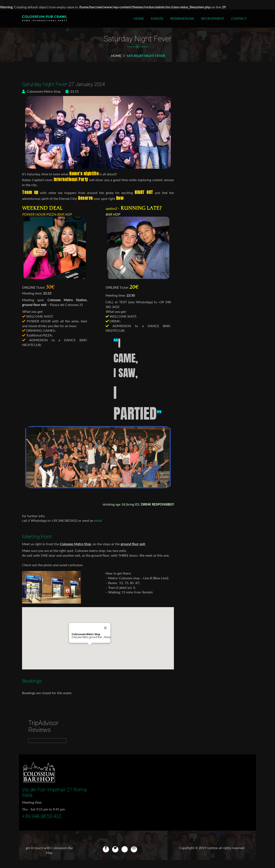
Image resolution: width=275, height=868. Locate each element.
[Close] (105, 628)
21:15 (72, 91)
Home (139, 18)
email (98, 520)
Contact (239, 18)
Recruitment (213, 18)
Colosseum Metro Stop (41, 91)
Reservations (182, 18)
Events (157, 18)
